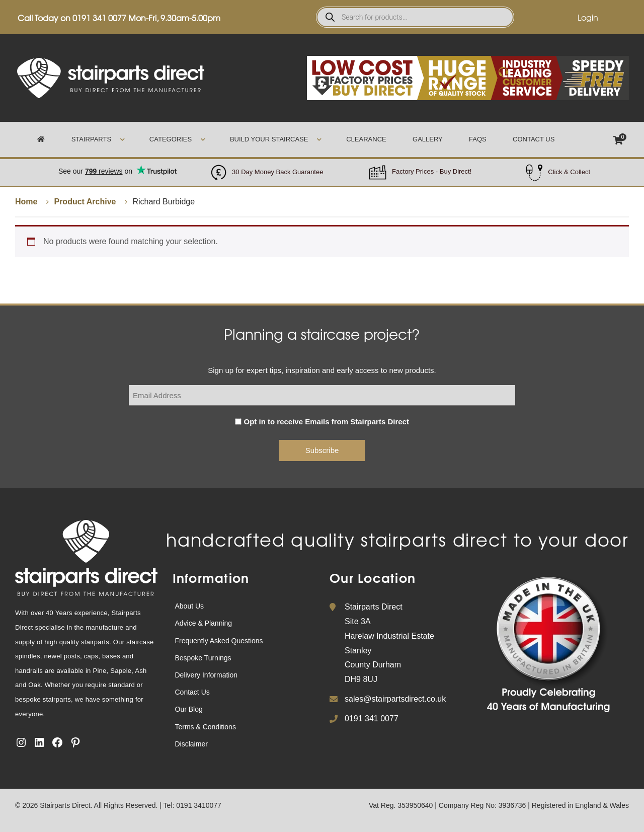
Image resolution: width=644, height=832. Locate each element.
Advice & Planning (204, 623)
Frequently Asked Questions (219, 641)
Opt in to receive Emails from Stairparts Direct (327, 422)
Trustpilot (117, 166)
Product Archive (85, 202)
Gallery (428, 139)
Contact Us (534, 139)
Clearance (366, 139)
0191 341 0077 (99, 18)
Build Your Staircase (269, 139)
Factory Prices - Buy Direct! (432, 171)
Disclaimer (191, 744)
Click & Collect (569, 172)
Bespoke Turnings (203, 658)
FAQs (478, 139)
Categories (171, 139)
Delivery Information (207, 675)
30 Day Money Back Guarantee (277, 172)
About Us (190, 606)
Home (26, 202)
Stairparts (91, 139)
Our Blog (189, 709)
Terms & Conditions (206, 727)
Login (588, 17)
